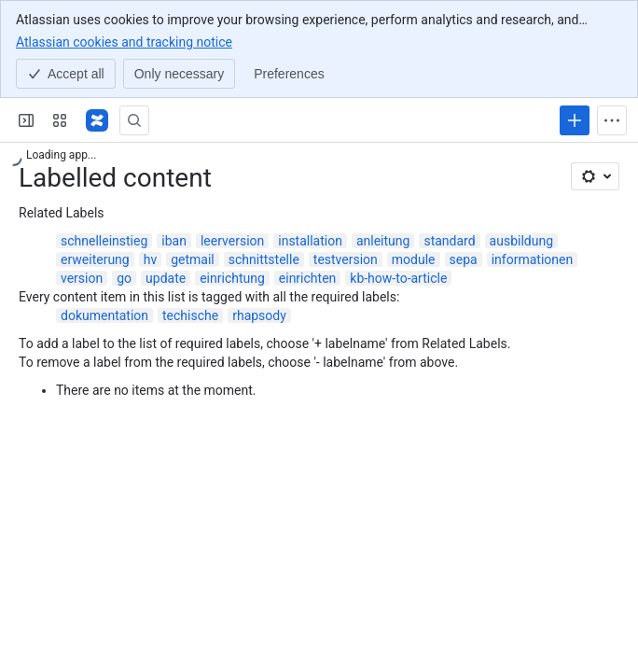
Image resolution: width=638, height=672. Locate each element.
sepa (464, 259)
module (414, 259)
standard (449, 241)
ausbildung (521, 241)
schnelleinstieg (104, 241)
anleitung (383, 241)
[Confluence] (97, 120)
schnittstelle (264, 259)
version (82, 278)
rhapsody (259, 315)
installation (310, 241)
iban (174, 241)
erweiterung (95, 259)
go (124, 278)
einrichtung (232, 278)
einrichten (307, 278)
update (166, 278)
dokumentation (104, 315)
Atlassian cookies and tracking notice (124, 41)
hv (151, 259)
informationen (532, 259)
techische (190, 315)
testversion (346, 259)
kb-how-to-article (398, 278)
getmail (193, 259)
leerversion (232, 241)
